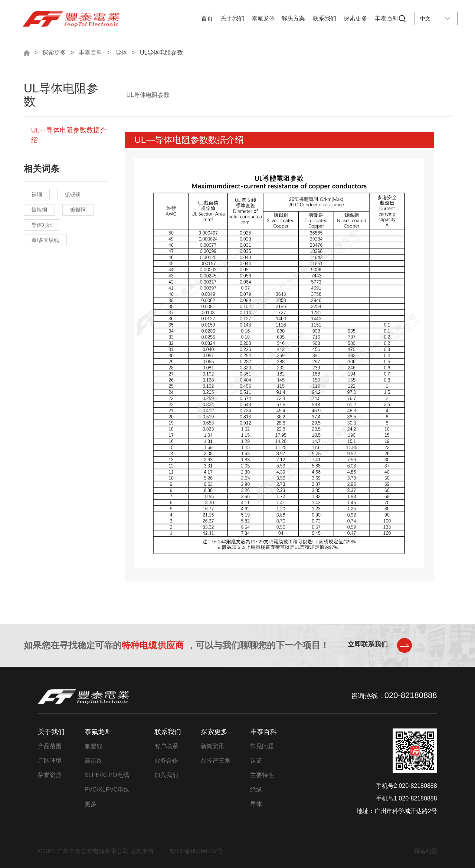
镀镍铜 (39, 210)
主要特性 (262, 775)
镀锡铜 (73, 195)
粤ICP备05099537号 (196, 851)
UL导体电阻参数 (161, 53)
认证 (256, 761)
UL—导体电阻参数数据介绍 (69, 136)
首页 (207, 18)
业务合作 (166, 761)
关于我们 (232, 18)
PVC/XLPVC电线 (107, 790)
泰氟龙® (263, 18)
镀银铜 (78, 210)
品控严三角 (216, 761)
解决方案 (293, 18)
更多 (91, 804)
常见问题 (262, 746)
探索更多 (356, 18)
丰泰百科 (387, 18)
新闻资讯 (213, 746)
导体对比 (42, 225)
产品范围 (50, 746)
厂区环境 (50, 761)
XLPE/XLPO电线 (107, 775)
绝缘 (256, 790)
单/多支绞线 (45, 240)
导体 (121, 53)
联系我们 (324, 18)
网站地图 (425, 851)
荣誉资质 (50, 775)
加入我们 (166, 775)
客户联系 (166, 746)
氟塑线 (94, 746)
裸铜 (37, 195)
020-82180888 (411, 695)
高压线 (94, 761)
